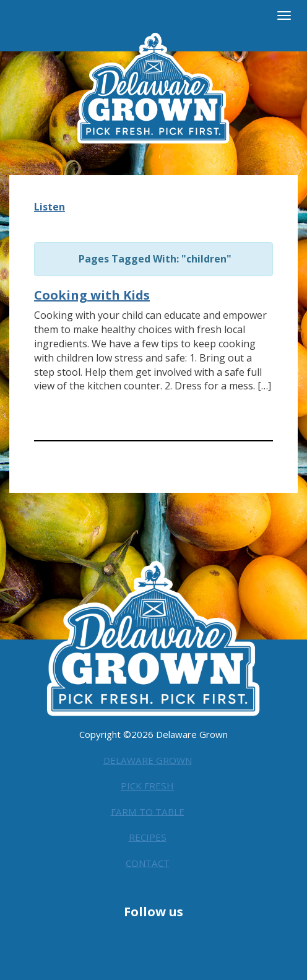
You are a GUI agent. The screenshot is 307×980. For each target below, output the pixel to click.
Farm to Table (147, 809)
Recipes (148, 835)
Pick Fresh (147, 783)
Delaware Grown (148, 757)
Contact (147, 860)
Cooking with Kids (92, 295)
